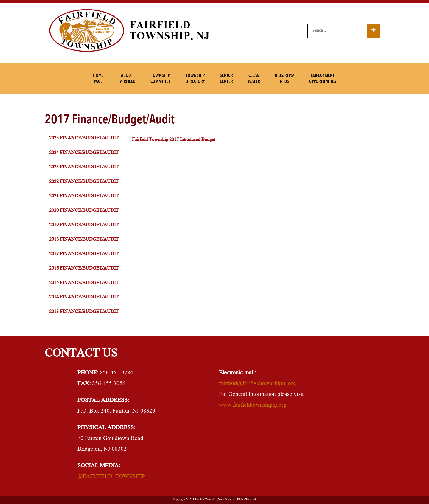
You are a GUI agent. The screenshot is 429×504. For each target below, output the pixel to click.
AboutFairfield (127, 79)
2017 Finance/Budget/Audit (84, 254)
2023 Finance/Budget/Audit (84, 167)
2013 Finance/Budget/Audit (84, 312)
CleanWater (254, 79)
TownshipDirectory (195, 79)
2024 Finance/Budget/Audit (84, 153)
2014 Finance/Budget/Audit (84, 297)
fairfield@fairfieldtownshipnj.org (257, 384)
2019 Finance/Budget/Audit (84, 225)
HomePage (98, 79)
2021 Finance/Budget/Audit (84, 196)
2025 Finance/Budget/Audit (84, 138)
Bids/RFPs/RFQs (285, 79)
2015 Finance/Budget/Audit (84, 283)
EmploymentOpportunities (323, 79)
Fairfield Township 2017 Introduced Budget (174, 140)
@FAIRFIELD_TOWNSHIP (111, 477)
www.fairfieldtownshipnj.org (253, 405)
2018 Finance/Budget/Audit (84, 240)
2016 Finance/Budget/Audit (84, 269)
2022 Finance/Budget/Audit (84, 182)
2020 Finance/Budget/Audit (84, 211)
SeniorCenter (226, 79)
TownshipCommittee (161, 79)
